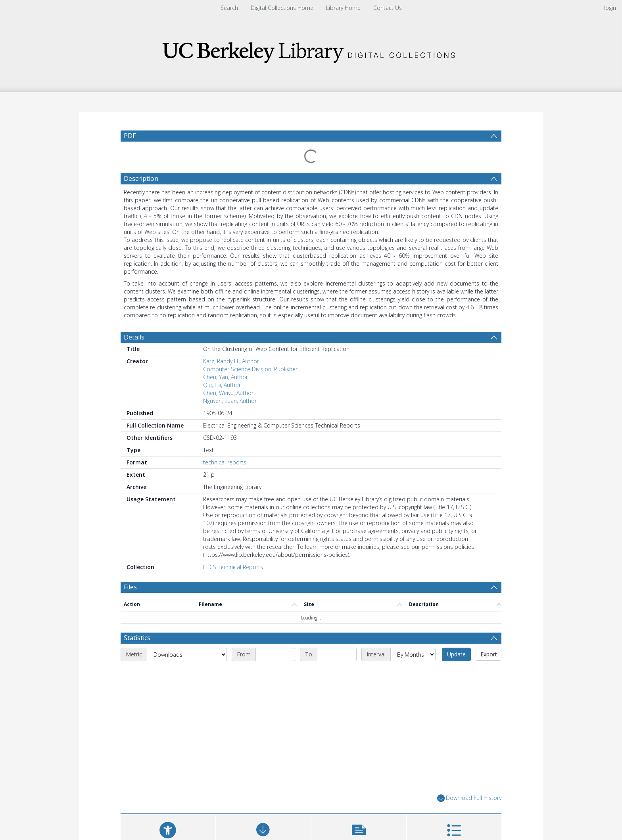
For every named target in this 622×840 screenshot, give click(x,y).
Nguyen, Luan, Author (230, 382)
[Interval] (413, 607)
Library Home (343, 8)
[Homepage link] (311, 50)
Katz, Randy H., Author (231, 342)
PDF (130, 136)
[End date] (337, 607)
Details (134, 318)
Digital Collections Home (282, 8)
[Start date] (275, 607)
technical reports (225, 443)
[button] (359, 785)
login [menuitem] (610, 8)
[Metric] (187, 607)
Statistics (137, 590)
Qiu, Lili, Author (222, 366)
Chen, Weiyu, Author (228, 374)
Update (456, 607)
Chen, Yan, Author (226, 358)
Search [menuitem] (229, 8)
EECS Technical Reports (233, 548)
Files (130, 568)
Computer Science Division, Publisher (250, 350)
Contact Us (388, 8)
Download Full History (469, 751)
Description (141, 159)
